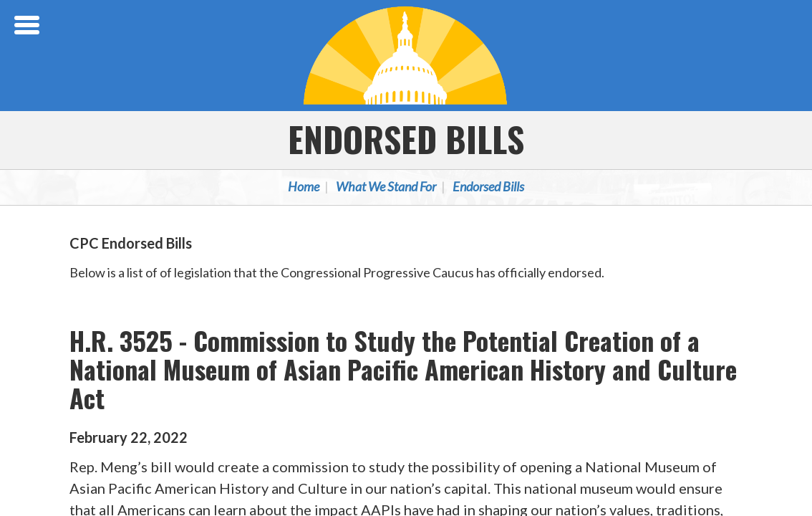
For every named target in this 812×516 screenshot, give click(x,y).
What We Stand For (386, 186)
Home (304, 186)
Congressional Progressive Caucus (406, 55)
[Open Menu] (29, 25)
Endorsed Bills (406, 139)
